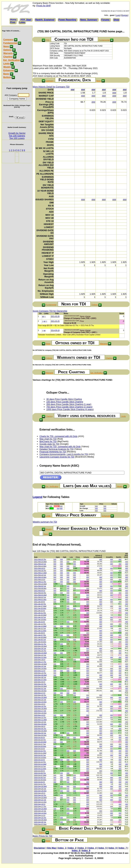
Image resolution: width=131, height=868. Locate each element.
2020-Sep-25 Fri (40, 793)
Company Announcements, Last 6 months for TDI (64, 454)
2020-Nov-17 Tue (40, 711)
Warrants (8, 53)
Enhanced (9, 70)
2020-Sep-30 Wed (40, 786)
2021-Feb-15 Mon (40, 577)
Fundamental (10, 43)
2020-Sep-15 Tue (40, 811)
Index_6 (113, 848)
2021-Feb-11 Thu (40, 582)
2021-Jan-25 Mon (40, 608)
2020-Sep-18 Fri (40, 804)
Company (8, 39)
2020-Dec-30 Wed (40, 646)
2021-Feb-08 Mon (40, 588)
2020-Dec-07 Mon (40, 680)
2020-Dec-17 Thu (40, 662)
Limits (6, 63)
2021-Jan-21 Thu (40, 613)
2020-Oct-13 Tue (40, 766)
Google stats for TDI (49, 444)
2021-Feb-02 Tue (40, 597)
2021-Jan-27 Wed (40, 606)
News (6, 46)
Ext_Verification (12, 60)
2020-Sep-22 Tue (40, 800)
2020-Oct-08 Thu (40, 773)
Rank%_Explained (45, 20)
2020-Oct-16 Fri (39, 760)
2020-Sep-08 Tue (40, 822)
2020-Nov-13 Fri (40, 715)
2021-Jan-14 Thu (40, 624)
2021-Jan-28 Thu (40, 604)
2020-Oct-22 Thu (40, 751)
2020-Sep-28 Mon (40, 791)
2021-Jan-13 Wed (40, 626)
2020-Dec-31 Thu (40, 644)
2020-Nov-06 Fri (40, 726)
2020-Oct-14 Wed (40, 764)
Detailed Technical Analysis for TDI (57, 449)
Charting (8, 57)
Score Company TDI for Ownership (50, 311)
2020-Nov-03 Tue (40, 733)
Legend (38, 497)
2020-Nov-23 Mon (40, 702)
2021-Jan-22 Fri (40, 611)
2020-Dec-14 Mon (40, 668)
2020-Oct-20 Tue (40, 755)
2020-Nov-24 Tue (40, 700)
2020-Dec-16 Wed (40, 664)
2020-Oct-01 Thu (40, 784)
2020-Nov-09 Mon (40, 724)
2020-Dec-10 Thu (40, 673)
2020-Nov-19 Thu (40, 706)
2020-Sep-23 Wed (40, 797)
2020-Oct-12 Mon (40, 769)
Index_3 (82, 848)
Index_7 (123, 848)
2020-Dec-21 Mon (40, 657)
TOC (48, 40)
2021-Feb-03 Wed (40, 595)
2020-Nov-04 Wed (40, 731)
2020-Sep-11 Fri (40, 815)
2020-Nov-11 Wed (40, 720)
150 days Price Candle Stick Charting (65, 402)
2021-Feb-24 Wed (40, 562)
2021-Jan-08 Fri (40, 633)
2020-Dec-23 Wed (40, 653)
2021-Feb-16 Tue (40, 575)
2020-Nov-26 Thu (40, 695)
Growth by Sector (17, 133)
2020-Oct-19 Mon (40, 757)
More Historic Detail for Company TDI (51, 87)
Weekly (7, 67)
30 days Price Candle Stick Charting (64, 399)
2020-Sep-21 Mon (40, 802)
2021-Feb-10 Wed (40, 584)
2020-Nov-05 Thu (40, 728)
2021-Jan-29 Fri (40, 602)
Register (125, 15)
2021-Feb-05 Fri (40, 591)
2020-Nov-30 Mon (40, 691)
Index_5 (103, 848)
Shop (116, 20)
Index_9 (86, 850)
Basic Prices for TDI (43, 836)
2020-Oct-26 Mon (40, 746)
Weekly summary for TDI (45, 522)
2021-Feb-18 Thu (40, 571)
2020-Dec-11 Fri (40, 671)
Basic (6, 74)
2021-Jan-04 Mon (40, 642)
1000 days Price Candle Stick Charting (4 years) (70, 409)
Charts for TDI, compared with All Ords (59, 436)
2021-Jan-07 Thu (40, 635)
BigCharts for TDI (48, 441)
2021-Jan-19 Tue (40, 617)
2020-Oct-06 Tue (40, 777)
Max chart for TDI (48, 439)
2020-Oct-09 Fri (39, 771)
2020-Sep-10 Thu (40, 818)
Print (13, 22)
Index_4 (92, 848)
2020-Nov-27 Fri (40, 693)
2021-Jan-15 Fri (40, 622)
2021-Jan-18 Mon (40, 619)
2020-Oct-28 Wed (40, 742)
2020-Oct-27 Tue (40, 744)
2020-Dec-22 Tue (40, 655)
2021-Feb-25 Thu (40, 559)
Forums (105, 20)
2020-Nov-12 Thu (40, 717)
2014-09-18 (55, 330)
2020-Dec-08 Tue (40, 677)
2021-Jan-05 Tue (40, 639)
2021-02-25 (55, 321)
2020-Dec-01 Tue (40, 688)
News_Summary (89, 20)
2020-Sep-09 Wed (40, 820)
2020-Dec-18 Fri (40, 660)
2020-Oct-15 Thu (40, 762)
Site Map (51, 848)
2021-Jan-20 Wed (40, 615)
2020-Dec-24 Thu (40, 651)
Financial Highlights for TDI (53, 452)
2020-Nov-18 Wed (40, 708)
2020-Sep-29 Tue (40, 789)
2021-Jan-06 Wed (40, 637)
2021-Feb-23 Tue (40, 564)
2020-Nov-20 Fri (40, 704)
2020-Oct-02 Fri (39, 782)
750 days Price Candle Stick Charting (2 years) (69, 407)
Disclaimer (40, 848)
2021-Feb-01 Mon (40, 599)
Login (118, 15)
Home (13, 20)
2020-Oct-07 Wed (40, 775)
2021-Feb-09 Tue (40, 586)
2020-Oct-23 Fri (39, 749)
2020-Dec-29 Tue (40, 648)
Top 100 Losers (17, 138)
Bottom (7, 77)
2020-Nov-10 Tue (40, 722)
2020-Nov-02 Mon (40, 735)
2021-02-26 (55, 316)
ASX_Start (26, 20)
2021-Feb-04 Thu (40, 593)
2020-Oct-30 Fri (39, 737)
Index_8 (76, 850)
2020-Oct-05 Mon (40, 780)
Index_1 (62, 848)
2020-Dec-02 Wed (40, 686)
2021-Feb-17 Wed (40, 573)
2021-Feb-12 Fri (40, 579)
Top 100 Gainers (17, 136)
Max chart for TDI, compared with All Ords (60, 446)
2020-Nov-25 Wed (40, 697)
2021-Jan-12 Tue (40, 628)
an (43, 316)
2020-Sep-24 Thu (40, 795)
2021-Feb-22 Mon (40, 566)
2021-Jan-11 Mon (40, 631)
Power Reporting (67, 20)
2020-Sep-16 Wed (40, 809)
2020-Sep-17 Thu (40, 806)
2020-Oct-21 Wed (40, 753)
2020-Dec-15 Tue (40, 666)
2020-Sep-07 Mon (40, 824)
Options (7, 50)
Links (22, 22)
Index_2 (72, 848)
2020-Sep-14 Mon (40, 813)
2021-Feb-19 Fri (40, 568)
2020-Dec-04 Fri (40, 682)
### (73, 90)
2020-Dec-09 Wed (40, 675)
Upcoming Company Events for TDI (57, 457)
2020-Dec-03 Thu (40, 684)
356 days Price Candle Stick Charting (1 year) (69, 404)
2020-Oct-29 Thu (40, 740)
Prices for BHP (44, 6)
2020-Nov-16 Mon (40, 713)
